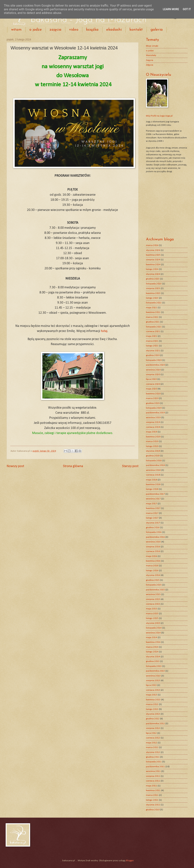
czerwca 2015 (153, 604)
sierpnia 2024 (153, 260)
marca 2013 (152, 704)
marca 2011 (152, 795)
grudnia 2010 (153, 810)
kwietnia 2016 (153, 561)
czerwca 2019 (153, 427)
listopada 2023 (154, 284)
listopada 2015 (154, 585)
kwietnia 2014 (153, 642)
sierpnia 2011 (153, 776)
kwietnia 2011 (153, 790)
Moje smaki (152, 46)
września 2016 (153, 542)
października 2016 (155, 537)
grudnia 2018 (153, 456)
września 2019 (153, 418)
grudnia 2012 (153, 719)
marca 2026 (152, 245)
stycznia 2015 (153, 623)
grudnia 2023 (153, 279)
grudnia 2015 (153, 580)
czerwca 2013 (153, 690)
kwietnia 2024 (153, 265)
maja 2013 (152, 695)
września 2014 (153, 633)
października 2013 (155, 671)
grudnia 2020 (153, 355)
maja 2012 (152, 743)
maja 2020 (152, 389)
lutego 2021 (152, 346)
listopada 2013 (154, 666)
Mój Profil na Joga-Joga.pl (159, 116)
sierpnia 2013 (153, 681)
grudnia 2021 (153, 322)
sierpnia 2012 (153, 728)
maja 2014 (152, 637)
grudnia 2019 (153, 403)
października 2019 (155, 413)
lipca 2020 (151, 379)
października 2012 (155, 724)
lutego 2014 (152, 652)
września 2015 (153, 594)
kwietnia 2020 (153, 394)
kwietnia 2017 (153, 508)
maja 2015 (152, 609)
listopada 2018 (154, 461)
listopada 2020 (154, 360)
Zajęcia (150, 60)
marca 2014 (152, 647)
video (74, 30)
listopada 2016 (154, 532)
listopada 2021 (154, 327)
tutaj (104, 331)
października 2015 (155, 590)
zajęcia (55, 30)
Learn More (171, 9)
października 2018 (155, 465)
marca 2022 (152, 317)
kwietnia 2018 (153, 484)
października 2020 (155, 365)
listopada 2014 (154, 628)
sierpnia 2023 (153, 288)
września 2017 (153, 499)
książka (92, 30)
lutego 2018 (152, 489)
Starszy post (130, 466)
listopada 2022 (154, 303)
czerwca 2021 (153, 331)
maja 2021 (152, 336)
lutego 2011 (152, 800)
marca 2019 (152, 441)
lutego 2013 (152, 709)
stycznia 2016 (153, 575)
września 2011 (153, 771)
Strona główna (73, 466)
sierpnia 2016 (153, 547)
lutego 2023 (152, 298)
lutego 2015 (152, 618)
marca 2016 (152, 566)
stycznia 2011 (153, 805)
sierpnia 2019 (153, 422)
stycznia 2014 (153, 657)
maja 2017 (152, 504)
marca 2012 (152, 747)
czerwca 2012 (153, 738)
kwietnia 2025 (153, 255)
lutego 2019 (152, 446)
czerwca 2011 (153, 781)
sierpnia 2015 (153, 599)
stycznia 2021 (153, 351)
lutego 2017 (152, 518)
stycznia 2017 (153, 523)
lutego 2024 (152, 269)
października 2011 (155, 767)
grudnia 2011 (153, 757)
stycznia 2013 (153, 714)
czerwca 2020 (153, 384)
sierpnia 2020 (153, 375)
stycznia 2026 (153, 250)
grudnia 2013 (153, 661)
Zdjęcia (150, 65)
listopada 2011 (154, 762)
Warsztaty (151, 55)
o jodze (36, 30)
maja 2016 (152, 556)
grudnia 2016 (153, 528)
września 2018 (153, 470)
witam (16, 30)
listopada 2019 (154, 408)
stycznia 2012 (153, 752)
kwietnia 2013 (153, 700)
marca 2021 (152, 341)
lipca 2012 (151, 733)
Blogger (130, 861)
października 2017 (155, 494)
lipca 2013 (151, 685)
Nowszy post (15, 466)
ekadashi (114, 30)
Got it (187, 9)
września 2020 (153, 370)
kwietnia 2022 (153, 312)
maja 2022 (152, 308)
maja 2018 (152, 480)
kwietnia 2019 (153, 437)
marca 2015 (152, 614)
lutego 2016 (152, 571)
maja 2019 (152, 432)
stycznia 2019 (153, 451)
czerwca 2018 (153, 475)
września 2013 (153, 676)
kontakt (136, 30)
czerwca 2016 (153, 551)
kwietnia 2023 (153, 293)
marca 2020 (152, 398)
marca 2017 (152, 513)
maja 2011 (152, 786)
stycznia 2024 (153, 274)
